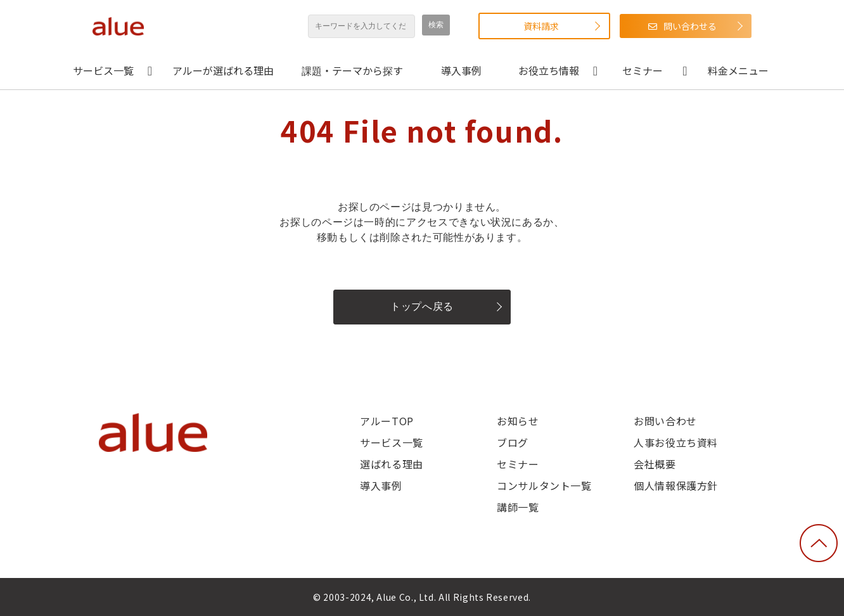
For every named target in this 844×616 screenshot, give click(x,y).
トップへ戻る (422, 306)
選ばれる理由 (392, 464)
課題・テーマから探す (352, 70)
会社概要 (655, 464)
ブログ (513, 442)
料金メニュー (738, 70)
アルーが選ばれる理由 (223, 70)
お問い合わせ (665, 421)
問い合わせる (690, 26)
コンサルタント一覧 (544, 485)
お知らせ (518, 421)
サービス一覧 (103, 70)
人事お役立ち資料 (676, 442)
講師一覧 (518, 507)
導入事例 (461, 70)
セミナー (643, 70)
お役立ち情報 (549, 70)
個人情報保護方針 (676, 485)
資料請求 (541, 26)
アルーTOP (387, 421)
